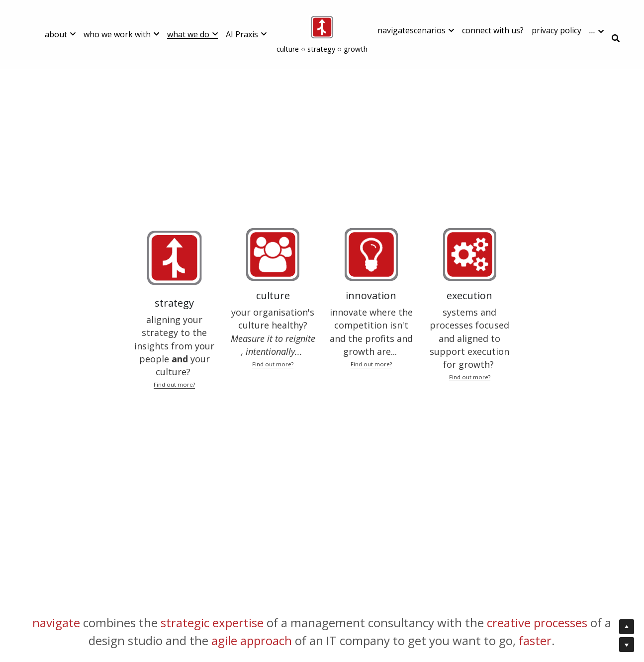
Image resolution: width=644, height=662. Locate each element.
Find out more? (174, 384)
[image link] (322, 27)
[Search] (616, 38)
